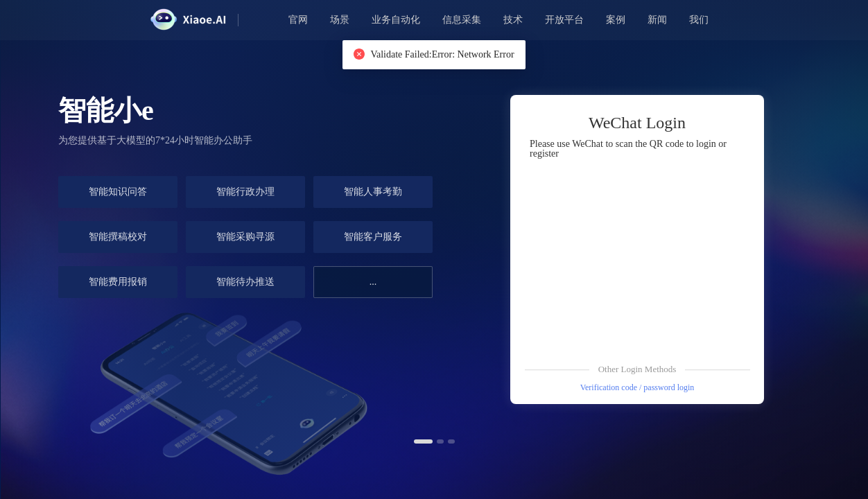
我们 (699, 20)
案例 (616, 20)
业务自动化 (396, 20)
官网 (298, 20)
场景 (340, 20)
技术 (513, 20)
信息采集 (462, 20)
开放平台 (564, 20)
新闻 (657, 20)
